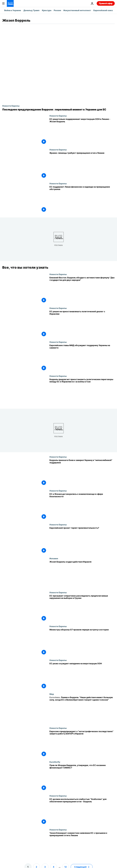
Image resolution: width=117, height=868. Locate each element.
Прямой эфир (106, 3)
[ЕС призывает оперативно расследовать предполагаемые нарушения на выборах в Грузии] (82, 608)
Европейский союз (103, 10)
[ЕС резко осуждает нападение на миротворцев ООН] (82, 676)
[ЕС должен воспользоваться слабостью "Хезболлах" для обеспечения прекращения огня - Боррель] (82, 812)
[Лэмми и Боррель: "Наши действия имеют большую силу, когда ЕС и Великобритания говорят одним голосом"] (82, 710)
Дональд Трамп (31, 10)
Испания (54, 558)
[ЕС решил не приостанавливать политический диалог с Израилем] (82, 324)
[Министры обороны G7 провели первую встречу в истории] (82, 642)
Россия (57, 10)
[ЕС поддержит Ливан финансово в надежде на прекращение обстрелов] (82, 199)
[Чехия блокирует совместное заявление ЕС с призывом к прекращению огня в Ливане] (82, 845)
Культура (47, 10)
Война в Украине (13, 10)
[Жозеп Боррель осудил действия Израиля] (82, 574)
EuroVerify (55, 762)
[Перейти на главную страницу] (10, 3)
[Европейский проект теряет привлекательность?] (82, 540)
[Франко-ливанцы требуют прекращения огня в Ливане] (82, 165)
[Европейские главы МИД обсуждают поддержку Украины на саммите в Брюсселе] (82, 358)
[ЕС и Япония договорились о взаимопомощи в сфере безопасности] (82, 506)
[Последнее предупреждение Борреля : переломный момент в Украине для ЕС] (58, 110)
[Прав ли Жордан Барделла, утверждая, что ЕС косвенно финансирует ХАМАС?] (82, 778)
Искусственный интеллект (77, 10)
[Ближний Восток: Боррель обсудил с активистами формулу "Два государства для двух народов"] (82, 290)
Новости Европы (11, 106)
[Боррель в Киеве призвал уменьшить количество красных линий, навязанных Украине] (82, 472)
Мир (52, 694)
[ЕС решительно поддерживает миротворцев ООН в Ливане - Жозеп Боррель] (82, 131)
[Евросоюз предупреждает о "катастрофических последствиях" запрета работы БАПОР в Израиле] (82, 744)
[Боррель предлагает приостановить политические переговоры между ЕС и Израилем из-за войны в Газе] (82, 392)
